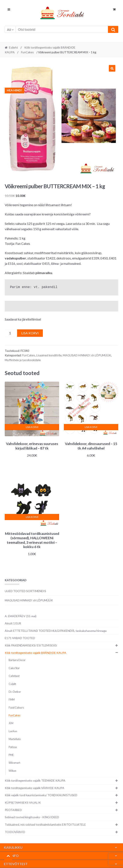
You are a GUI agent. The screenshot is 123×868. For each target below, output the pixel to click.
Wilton (12, 771)
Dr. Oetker (15, 692)
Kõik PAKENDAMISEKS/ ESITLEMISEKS (31, 645)
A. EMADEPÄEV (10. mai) (21, 616)
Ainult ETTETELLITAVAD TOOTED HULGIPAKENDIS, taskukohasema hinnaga (56, 631)
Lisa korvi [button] (32, 427)
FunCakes (27, 52)
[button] (112, 68)
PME (11, 755)
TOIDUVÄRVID (15, 832)
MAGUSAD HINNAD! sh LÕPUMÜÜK (87, 355)
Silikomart (14, 763)
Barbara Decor (17, 660)
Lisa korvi (30, 333)
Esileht (13, 47)
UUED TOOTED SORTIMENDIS (25, 591)
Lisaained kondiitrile (49, 355)
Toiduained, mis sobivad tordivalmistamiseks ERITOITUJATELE (45, 824)
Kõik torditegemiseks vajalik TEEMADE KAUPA (35, 780)
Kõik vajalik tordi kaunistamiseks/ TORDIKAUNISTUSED (41, 795)
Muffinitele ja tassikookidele (23, 360)
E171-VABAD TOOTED (20, 638)
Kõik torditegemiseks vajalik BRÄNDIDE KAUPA (36, 653)
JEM (11, 723)
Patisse (13, 747)
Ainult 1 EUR (13, 623)
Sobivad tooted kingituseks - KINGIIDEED (32, 817)
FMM (12, 700)
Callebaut (14, 676)
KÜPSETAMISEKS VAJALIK (23, 802)
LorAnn (13, 731)
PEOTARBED (13, 810)
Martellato (15, 739)
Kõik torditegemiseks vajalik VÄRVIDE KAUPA (35, 788)
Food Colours (16, 708)
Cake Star (14, 668)
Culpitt (12, 684)
